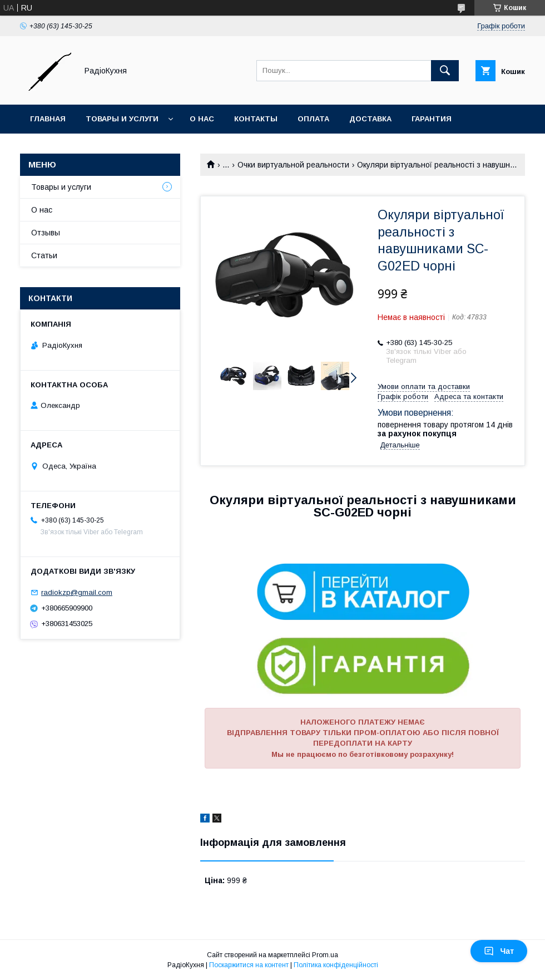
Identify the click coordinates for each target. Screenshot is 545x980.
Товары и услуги (122, 119)
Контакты (256, 119)
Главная (48, 119)
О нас (202, 119)
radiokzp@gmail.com (77, 592)
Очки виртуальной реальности (293, 165)
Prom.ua (325, 955)
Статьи (44, 255)
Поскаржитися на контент (249, 965)
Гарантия (432, 119)
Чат (499, 951)
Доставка (370, 119)
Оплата (313, 119)
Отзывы (46, 233)
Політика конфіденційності (336, 965)
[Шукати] (445, 71)
